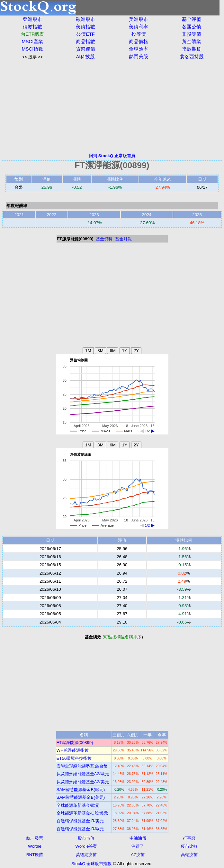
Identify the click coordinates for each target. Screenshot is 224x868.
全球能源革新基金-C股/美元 (82, 813)
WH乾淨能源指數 (73, 750)
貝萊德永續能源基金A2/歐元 (83, 774)
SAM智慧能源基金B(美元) (81, 797)
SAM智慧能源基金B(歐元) (81, 790)
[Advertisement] (112, 106)
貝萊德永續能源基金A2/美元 (83, 782)
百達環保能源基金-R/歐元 (80, 829)
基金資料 (104, 239)
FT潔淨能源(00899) (75, 743)
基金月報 (123, 239)
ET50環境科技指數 (74, 758)
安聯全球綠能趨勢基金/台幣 (82, 766)
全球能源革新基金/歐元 (78, 805)
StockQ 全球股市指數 (91, 864)
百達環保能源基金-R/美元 (80, 821)
